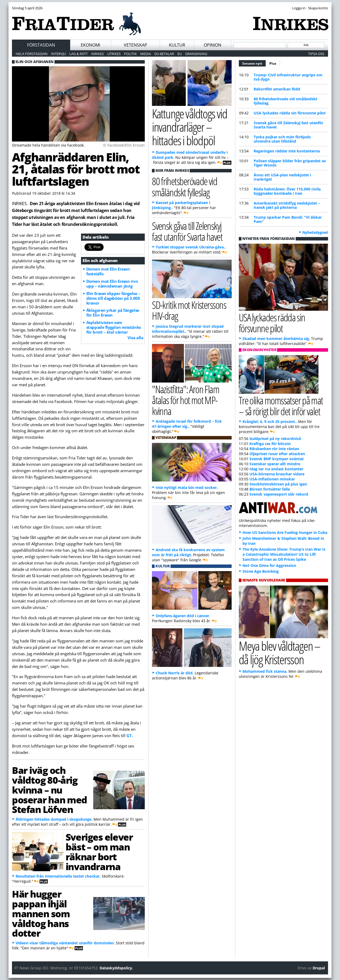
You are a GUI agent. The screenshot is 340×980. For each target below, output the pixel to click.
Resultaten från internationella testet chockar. (58, 876)
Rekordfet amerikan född (277, 89)
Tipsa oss (316, 54)
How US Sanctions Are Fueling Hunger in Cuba (285, 532)
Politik (130, 54)
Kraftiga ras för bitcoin (270, 444)
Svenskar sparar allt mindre (275, 464)
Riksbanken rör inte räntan (274, 449)
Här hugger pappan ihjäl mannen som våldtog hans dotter (41, 913)
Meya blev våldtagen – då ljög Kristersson (279, 653)
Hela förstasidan (32, 54)
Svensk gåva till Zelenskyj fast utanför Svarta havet (288, 125)
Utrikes (114, 54)
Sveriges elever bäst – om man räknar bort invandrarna (99, 852)
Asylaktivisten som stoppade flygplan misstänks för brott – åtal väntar (114, 327)
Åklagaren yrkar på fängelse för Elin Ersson (113, 313)
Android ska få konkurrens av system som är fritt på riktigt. (188, 552)
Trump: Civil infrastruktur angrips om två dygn (288, 77)
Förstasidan (41, 45)
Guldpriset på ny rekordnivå (275, 439)
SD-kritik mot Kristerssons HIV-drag (189, 310)
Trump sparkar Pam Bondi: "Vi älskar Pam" (288, 219)
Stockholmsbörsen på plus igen (278, 484)
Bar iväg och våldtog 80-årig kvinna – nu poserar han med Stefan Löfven (50, 790)
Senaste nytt (254, 63)
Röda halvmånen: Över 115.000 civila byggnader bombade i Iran (287, 191)
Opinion (212, 45)
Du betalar (164, 54)
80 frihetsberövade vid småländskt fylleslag (286, 101)
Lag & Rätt (78, 54)
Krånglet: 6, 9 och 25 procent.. (270, 422)
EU (180, 54)
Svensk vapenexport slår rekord (279, 494)
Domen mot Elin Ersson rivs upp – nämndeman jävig (112, 284)
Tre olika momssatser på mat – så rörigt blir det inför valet (281, 406)
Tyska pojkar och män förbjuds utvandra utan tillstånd (282, 139)
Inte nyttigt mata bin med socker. (187, 487)
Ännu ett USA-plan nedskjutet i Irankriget (282, 177)
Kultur (177, 45)
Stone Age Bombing (261, 571)
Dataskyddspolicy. (116, 968)
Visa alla (135, 338)
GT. (130, 736)
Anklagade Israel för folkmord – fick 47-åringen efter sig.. (187, 424)
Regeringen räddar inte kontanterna (287, 151)
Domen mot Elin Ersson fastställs (108, 271)
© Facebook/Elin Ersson (124, 145)
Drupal (319, 968)
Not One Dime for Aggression (269, 565)
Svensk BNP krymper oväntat (277, 459)
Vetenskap (135, 45)
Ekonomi (90, 45)
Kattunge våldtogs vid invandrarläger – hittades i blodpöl (190, 127)
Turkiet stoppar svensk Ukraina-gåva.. (191, 247)
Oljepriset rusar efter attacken (277, 454)
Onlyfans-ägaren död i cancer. (183, 616)
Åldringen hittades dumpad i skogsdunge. (54, 819)
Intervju (58, 54)
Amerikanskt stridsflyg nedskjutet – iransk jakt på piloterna (287, 205)
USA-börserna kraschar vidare (277, 474)
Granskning (196, 54)
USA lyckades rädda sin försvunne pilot (290, 113)
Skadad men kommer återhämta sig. (276, 339)
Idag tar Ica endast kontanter (276, 469)
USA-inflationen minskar (272, 479)
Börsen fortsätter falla (270, 489)
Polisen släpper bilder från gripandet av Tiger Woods (290, 163)
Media (146, 54)
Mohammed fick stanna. (265, 671)
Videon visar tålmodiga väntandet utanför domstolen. (65, 943)
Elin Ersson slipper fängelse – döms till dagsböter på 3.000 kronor (113, 298)
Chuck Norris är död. (175, 673)
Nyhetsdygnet (315, 232)
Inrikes (97, 54)
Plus (273, 63)
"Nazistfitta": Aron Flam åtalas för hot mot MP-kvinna (186, 400)
